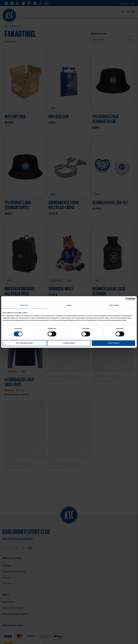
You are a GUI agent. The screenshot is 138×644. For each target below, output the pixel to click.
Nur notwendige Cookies (25, 343)
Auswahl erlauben (69, 343)
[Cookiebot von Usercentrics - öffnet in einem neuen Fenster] (122, 299)
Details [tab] (69, 305)
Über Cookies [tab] (114, 305)
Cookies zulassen (113, 343)
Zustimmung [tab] (24, 305)
